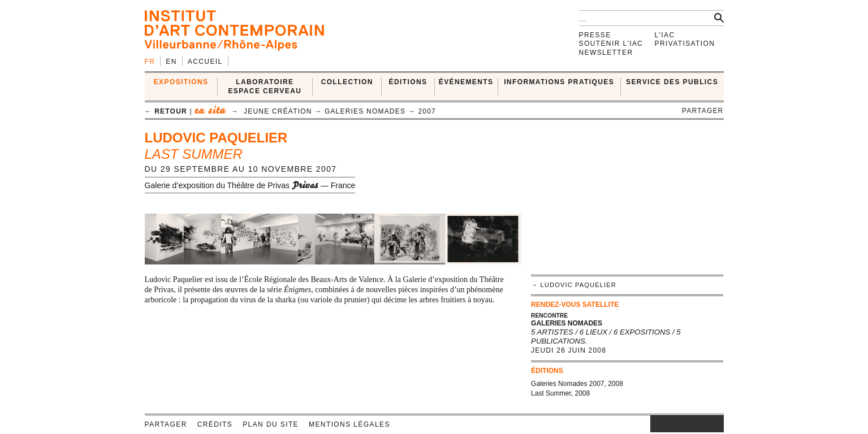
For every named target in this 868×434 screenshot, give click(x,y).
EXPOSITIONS (181, 82)
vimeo (698, 424)
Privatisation (685, 44)
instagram (656, 424)
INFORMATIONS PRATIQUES (559, 82)
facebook (667, 424)
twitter (681, 424)
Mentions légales (349, 424)
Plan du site (271, 424)
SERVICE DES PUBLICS (672, 82)
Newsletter (606, 53)
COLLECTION (347, 82)
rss (715, 424)
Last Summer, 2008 (560, 393)
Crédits (215, 424)
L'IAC (665, 35)
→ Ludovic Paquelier (574, 285)
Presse (595, 35)
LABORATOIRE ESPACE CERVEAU (265, 86)
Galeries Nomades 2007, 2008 (577, 384)
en (171, 62)
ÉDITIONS (408, 82)
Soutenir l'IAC (611, 44)
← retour (166, 111)
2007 (427, 111)
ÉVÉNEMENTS (466, 82)
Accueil (205, 62)
